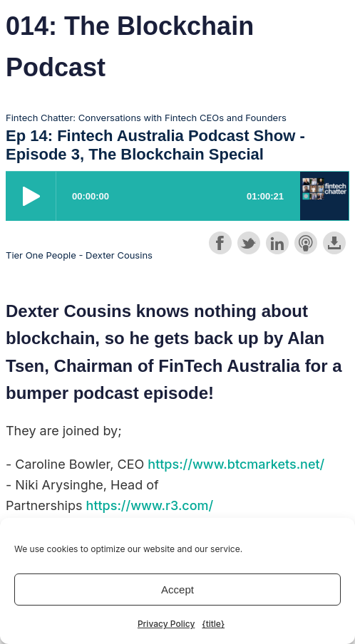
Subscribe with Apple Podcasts (306, 243)
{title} (213, 624)
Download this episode (334, 243)
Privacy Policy (166, 624)
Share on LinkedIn (277, 243)
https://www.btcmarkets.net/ (236, 464)
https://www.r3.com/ (150, 505)
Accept (177, 590)
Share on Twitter (249, 243)
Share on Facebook (220, 243)
